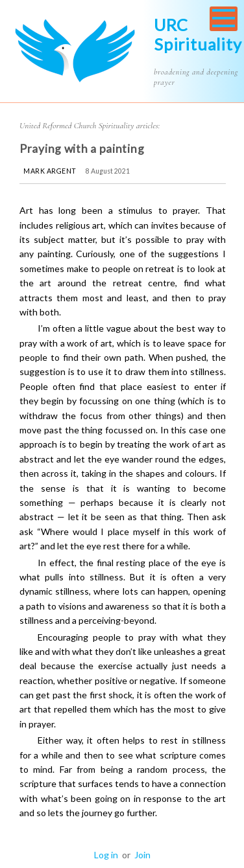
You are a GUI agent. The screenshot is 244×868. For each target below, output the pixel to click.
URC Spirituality (198, 34)
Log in (106, 855)
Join (142, 855)
